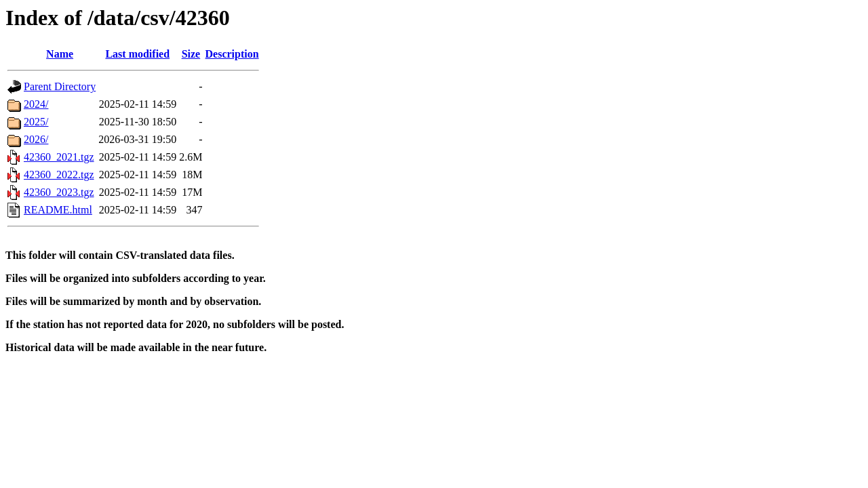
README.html (58, 210)
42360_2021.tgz (59, 157)
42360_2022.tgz (59, 175)
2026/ (36, 139)
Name (60, 54)
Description (232, 54)
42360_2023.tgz (59, 192)
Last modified (137, 54)
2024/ (36, 104)
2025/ (36, 122)
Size (191, 54)
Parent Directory (60, 86)
